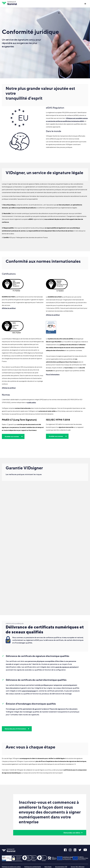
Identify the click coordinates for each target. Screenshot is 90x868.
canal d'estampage (29, 691)
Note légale (48, 867)
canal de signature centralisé (66, 667)
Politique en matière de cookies (11, 867)
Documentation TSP (61, 867)
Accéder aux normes (12, 436)
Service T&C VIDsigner (78, 867)
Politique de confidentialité (33, 867)
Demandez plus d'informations (15, 729)
